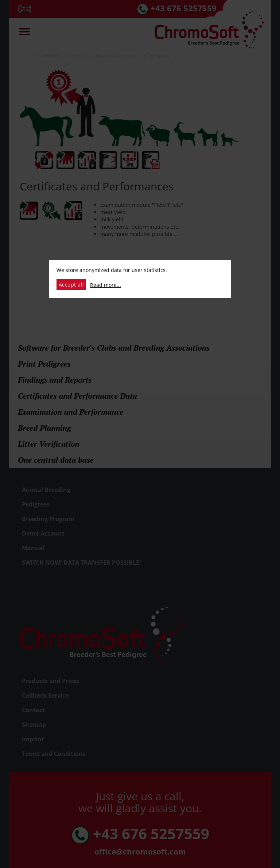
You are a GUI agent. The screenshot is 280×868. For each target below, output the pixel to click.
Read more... (106, 285)
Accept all (71, 285)
